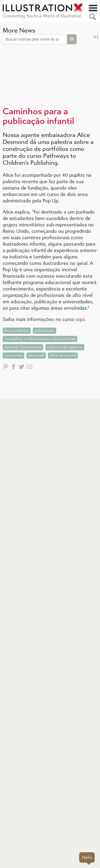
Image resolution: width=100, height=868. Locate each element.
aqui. (81, 319)
